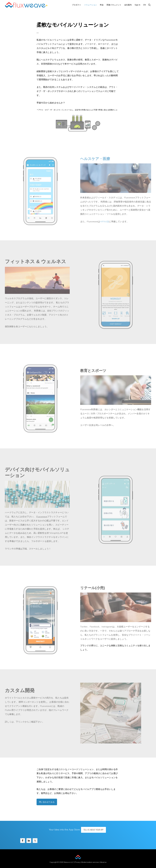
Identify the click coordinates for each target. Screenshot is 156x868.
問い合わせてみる (47, 802)
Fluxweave (42, 518)
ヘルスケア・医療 (95, 160)
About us (103, 862)
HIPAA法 (104, 223)
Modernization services (90, 862)
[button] (149, 5)
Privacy (78, 862)
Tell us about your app (93, 830)
